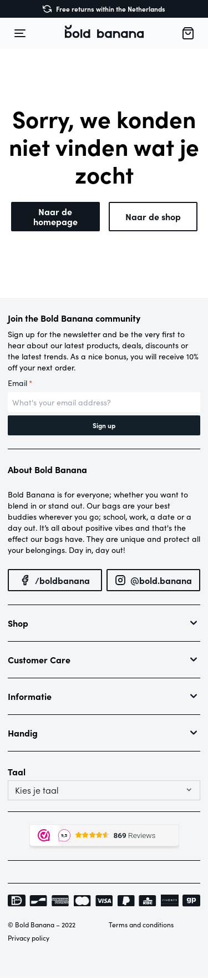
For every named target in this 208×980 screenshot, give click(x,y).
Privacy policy (29, 938)
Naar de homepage (55, 216)
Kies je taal (37, 790)
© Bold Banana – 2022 (42, 925)
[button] (104, 33)
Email (20, 383)
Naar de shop (153, 216)
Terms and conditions (141, 925)
